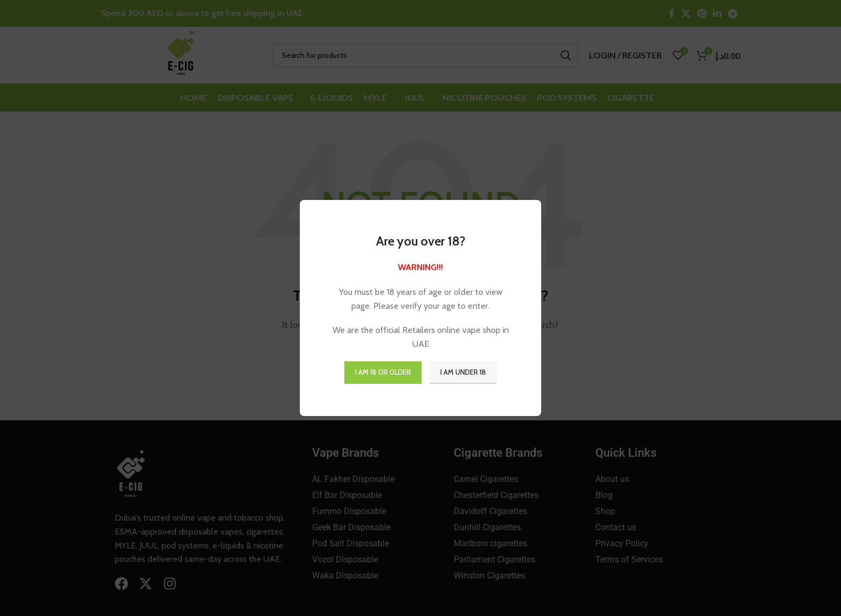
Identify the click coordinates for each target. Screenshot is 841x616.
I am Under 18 (463, 372)
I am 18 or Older (383, 372)
